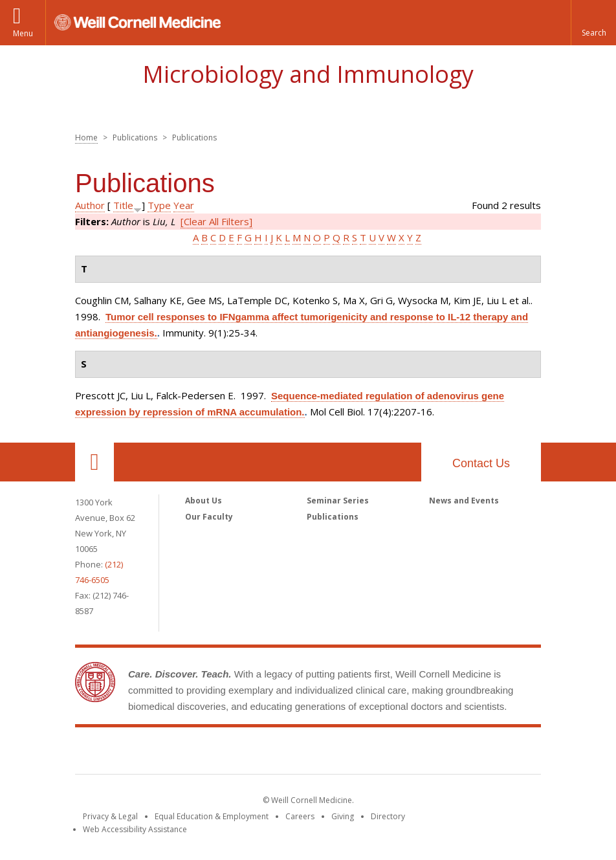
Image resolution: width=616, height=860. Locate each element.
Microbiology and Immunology (308, 74)
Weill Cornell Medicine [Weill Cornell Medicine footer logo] (308, 753)
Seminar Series (338, 501)
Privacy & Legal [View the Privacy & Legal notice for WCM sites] (110, 816)
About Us (203, 501)
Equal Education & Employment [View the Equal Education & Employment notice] (212, 816)
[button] (593, 23)
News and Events (464, 501)
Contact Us (481, 463)
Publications (333, 517)
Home (86, 138)
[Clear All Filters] (216, 221)
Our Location (94, 462)
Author (90, 205)
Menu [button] (23, 33)
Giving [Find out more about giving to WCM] (343, 816)
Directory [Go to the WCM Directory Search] (388, 816)
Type (159, 205)
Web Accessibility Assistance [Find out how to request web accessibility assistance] (135, 829)
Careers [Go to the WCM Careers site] (300, 816)
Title (123, 205)
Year (184, 205)
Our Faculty (209, 517)
